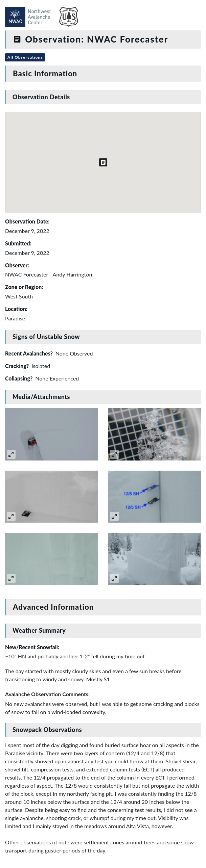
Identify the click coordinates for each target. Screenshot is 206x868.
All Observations (25, 57)
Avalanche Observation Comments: (47, 694)
